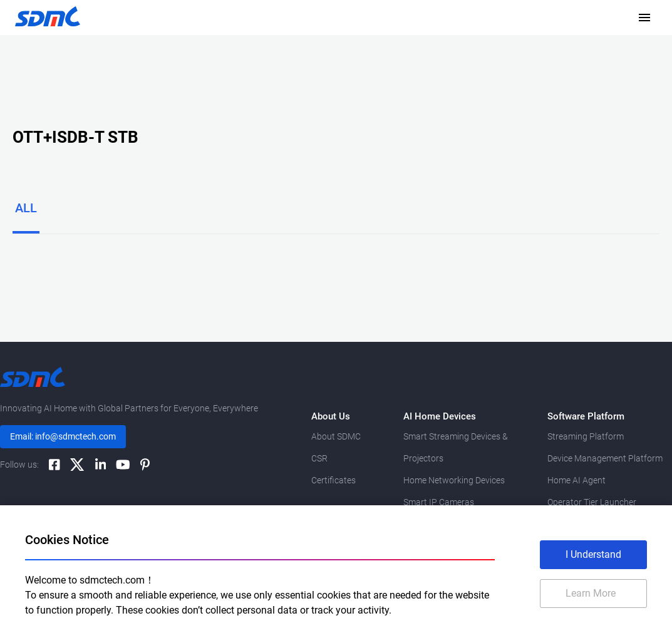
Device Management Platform (605, 458)
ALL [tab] (26, 208)
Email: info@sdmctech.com (63, 436)
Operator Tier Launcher (592, 502)
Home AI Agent (576, 480)
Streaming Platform (586, 436)
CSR (319, 458)
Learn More (591, 593)
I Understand (593, 554)
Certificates (333, 480)
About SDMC (336, 436)
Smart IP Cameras (439, 502)
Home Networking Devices (454, 480)
